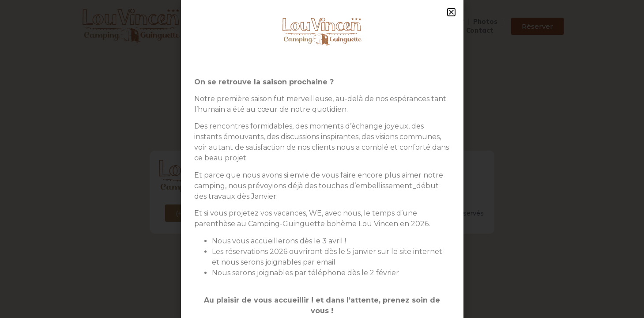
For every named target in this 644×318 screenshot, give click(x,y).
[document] (322, 159)
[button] (451, 12)
